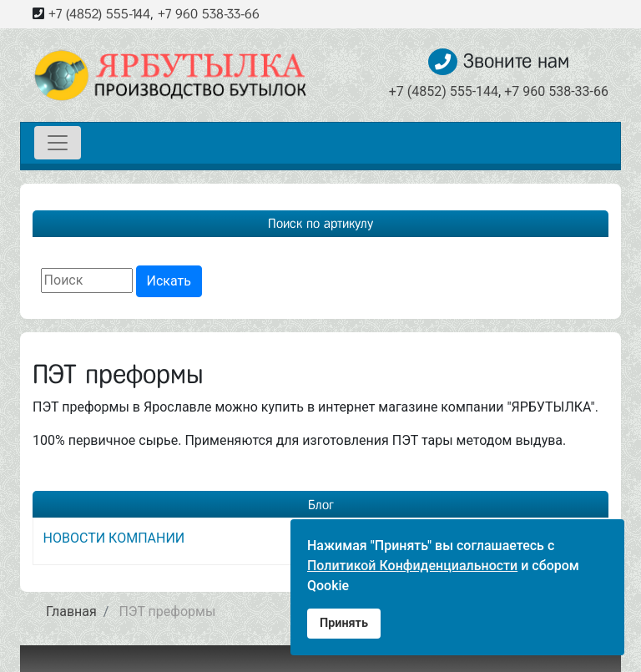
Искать (169, 281)
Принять (344, 623)
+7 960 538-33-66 (209, 14)
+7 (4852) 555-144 (99, 14)
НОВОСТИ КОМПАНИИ (114, 538)
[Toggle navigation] (58, 143)
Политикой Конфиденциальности (412, 566)
